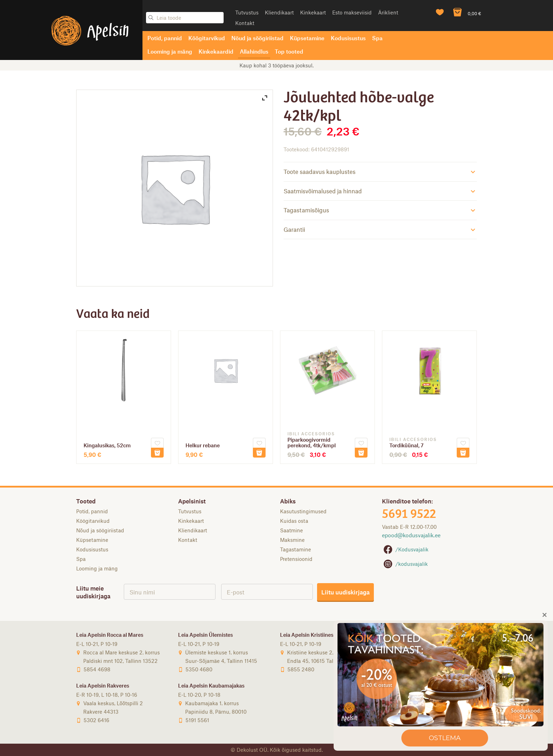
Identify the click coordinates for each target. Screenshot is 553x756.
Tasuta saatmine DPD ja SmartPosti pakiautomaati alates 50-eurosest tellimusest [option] (277, 65)
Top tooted (289, 51)
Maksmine (292, 540)
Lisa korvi (157, 453)
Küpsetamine (307, 38)
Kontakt (245, 23)
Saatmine (291, 530)
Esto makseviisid (352, 12)
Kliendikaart (279, 12)
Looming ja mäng (170, 51)
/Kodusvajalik (405, 549)
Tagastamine (296, 549)
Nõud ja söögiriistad (257, 38)
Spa (377, 38)
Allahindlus (254, 51)
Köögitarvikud (207, 38)
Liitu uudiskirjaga (345, 592)
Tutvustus (247, 12)
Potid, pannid (165, 38)
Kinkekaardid (216, 51)
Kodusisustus (348, 38)
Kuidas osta (294, 521)
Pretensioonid (296, 559)
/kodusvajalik (405, 564)
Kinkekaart (313, 12)
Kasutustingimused (303, 511)
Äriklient (388, 12)
